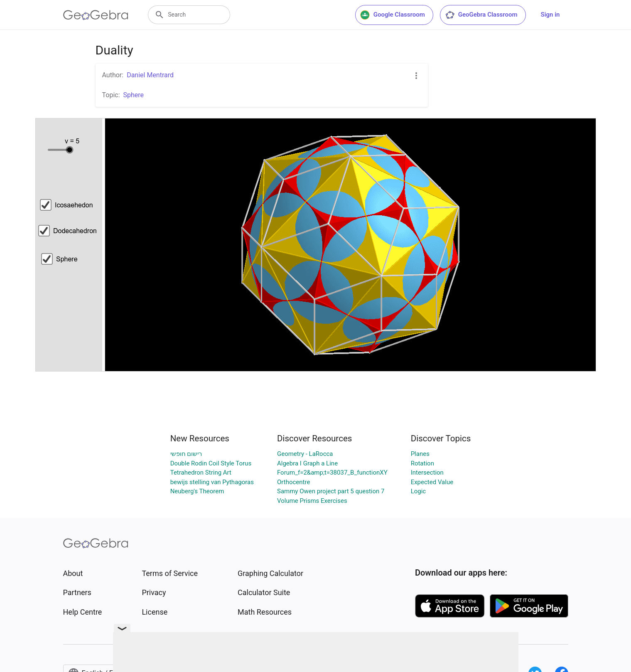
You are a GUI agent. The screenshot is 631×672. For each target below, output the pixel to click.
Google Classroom (393, 15)
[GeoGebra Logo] (96, 15)
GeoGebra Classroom (481, 15)
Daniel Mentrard (150, 75)
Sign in (550, 15)
